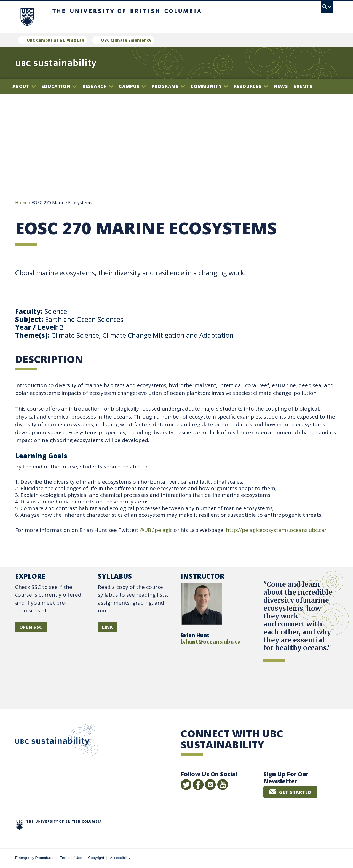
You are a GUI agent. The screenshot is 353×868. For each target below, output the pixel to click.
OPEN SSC (31, 628)
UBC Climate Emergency (126, 40)
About (24, 86)
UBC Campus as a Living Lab (55, 40)
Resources (251, 86)
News (281, 86)
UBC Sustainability (57, 741)
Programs (168, 86)
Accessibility (120, 858)
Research (98, 86)
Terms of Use (71, 858)
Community (209, 86)
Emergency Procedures (35, 858)
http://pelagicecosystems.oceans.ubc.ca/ (276, 531)
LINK (108, 628)
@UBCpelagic (156, 531)
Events (303, 86)
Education (59, 86)
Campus (132, 86)
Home (21, 203)
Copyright (96, 858)
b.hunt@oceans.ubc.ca (211, 642)
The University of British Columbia (27, 17)
